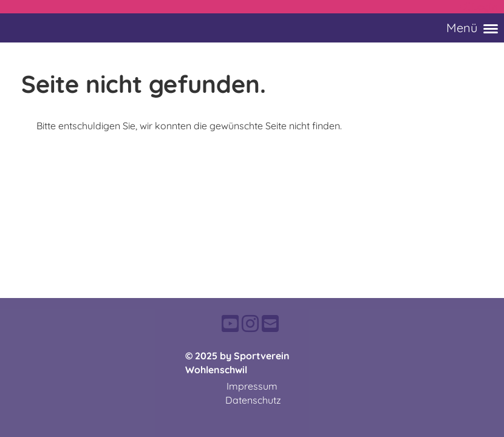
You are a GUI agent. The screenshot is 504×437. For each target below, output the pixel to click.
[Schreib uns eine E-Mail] (270, 324)
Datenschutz (253, 400)
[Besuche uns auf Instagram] (250, 324)
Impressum (252, 386)
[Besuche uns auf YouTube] (230, 324)
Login (478, 7)
